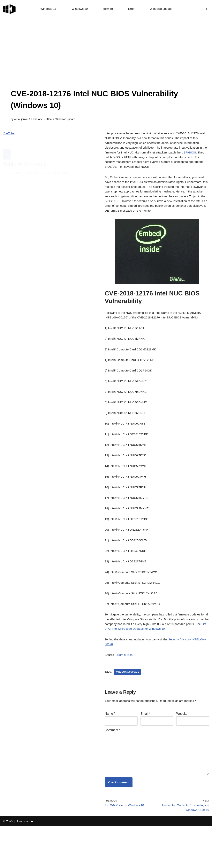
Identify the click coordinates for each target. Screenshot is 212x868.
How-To (108, 9)
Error (132, 9)
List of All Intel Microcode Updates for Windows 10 (156, 661)
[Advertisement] (106, 59)
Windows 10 (79, 9)
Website (182, 749)
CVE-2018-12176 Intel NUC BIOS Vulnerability (40, 164)
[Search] (206, 9)
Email (145, 749)
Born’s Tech (126, 689)
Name (110, 749)
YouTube (9, 134)
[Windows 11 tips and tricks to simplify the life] (10, 9)
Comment (112, 766)
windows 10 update (129, 706)
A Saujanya (21, 119)
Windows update (162, 9)
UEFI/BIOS (112, 161)
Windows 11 (47, 9)
